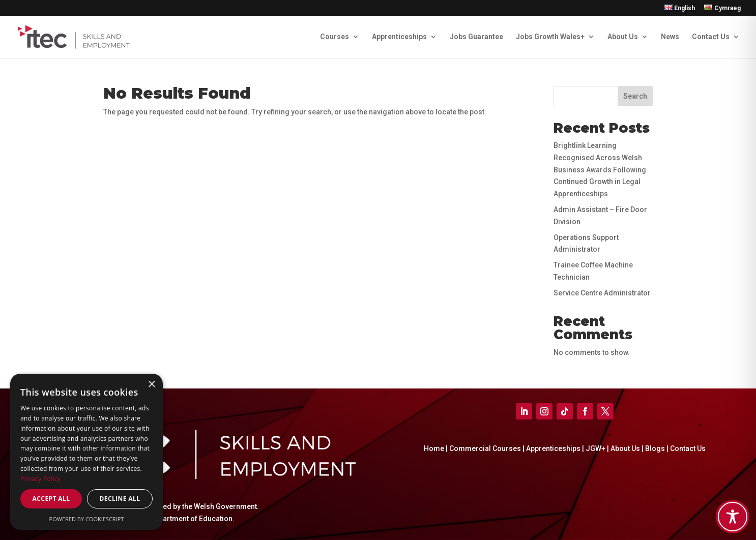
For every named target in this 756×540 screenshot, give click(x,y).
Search (635, 96)
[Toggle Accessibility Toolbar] (733, 517)
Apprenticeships (399, 37)
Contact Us (711, 37)
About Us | (628, 448)
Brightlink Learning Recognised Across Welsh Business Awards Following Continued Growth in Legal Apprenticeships (600, 170)
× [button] (151, 385)
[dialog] (86, 452)
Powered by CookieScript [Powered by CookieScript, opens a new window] (87, 519)
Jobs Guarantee (476, 37)
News (670, 37)
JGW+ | (598, 448)
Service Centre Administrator (602, 293)
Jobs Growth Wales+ (550, 37)
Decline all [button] (120, 499)
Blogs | (658, 448)
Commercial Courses (485, 448)
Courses (335, 37)
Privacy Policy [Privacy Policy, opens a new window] (40, 479)
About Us (623, 37)
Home (434, 448)
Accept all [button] (51, 499)
